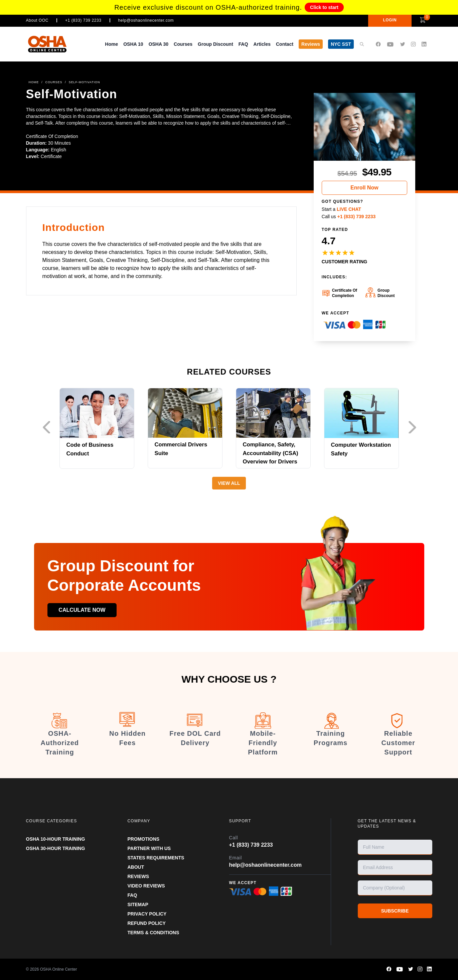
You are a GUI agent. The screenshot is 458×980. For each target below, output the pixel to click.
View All (229, 483)
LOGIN (385, 20)
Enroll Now (364, 188)
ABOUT (136, 867)
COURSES (54, 82)
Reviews (311, 44)
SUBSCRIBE (395, 911)
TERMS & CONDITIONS (154, 933)
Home (111, 44)
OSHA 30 (159, 44)
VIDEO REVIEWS (146, 886)
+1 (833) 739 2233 (83, 20)
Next (414, 427)
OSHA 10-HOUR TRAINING (56, 839)
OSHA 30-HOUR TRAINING (56, 848)
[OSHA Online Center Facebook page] (378, 44)
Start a (341, 209)
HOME (34, 82)
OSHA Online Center (59, 969)
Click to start (324, 7)
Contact (285, 44)
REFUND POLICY (147, 923)
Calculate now (85, 610)
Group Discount (215, 44)
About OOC (37, 20)
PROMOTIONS (144, 839)
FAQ (243, 44)
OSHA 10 (133, 44)
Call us (349, 217)
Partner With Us (149, 848)
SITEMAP (138, 904)
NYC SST (341, 44)
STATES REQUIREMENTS (156, 858)
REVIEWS (138, 876)
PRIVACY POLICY (147, 914)
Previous (48, 427)
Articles (262, 44)
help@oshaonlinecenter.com (146, 20)
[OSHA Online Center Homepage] (47, 44)
